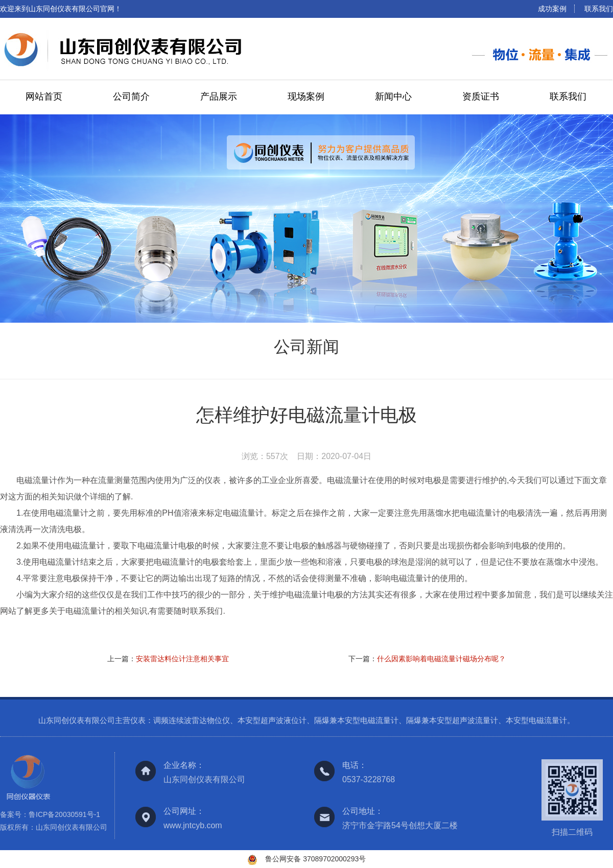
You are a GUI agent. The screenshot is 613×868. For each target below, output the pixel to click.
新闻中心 (393, 97)
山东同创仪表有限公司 (72, 830)
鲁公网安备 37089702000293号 (315, 859)
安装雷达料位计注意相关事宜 (182, 659)
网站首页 (44, 97)
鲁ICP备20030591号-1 (64, 817)
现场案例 (306, 97)
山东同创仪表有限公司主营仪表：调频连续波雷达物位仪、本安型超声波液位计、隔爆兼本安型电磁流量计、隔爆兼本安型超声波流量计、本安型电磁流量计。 (306, 724)
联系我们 (599, 9)
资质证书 (481, 97)
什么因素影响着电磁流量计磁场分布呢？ (441, 659)
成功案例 (552, 9)
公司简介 (131, 97)
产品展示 (219, 97)
